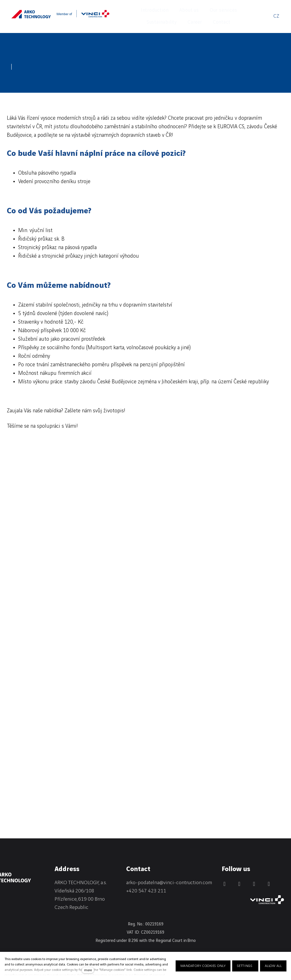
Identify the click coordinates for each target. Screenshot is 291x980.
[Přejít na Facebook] (239, 873)
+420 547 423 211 (146, 880)
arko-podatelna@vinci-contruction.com (169, 872)
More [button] (244, 11)
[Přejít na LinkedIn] (225, 873)
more (88, 970)
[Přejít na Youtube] (269, 873)
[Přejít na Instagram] (254, 873)
